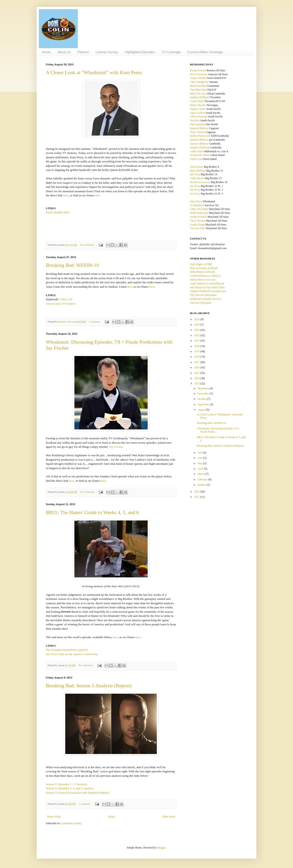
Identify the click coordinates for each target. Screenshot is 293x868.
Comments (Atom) (71, 823)
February (203, 479)
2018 (197, 357)
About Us (64, 52)
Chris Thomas (198, 221)
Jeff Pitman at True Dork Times (207, 287)
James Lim (196, 159)
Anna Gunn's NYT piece (61, 304)
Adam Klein (197, 151)
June (200, 458)
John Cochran (198, 113)
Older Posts (169, 817)
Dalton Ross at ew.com (203, 280)
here (66, 195)
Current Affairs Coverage (205, 52)
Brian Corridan (198, 86)
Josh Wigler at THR (201, 264)
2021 (197, 341)
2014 (197, 378)
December (203, 388)
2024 (197, 325)
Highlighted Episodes (140, 52)
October (202, 399)
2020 (197, 346)
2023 (197, 330)
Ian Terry (195, 174)
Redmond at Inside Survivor (206, 299)
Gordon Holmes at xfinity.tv (205, 276)
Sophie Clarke (198, 109)
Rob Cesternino (199, 74)
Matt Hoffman (198, 171)
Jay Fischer (116, 447)
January (202, 485)
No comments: (88, 245)
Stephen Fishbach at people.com (208, 291)
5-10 (69, 299)
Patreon (83, 52)
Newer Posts (54, 817)
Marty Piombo (198, 105)
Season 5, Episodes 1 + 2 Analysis (66, 784)
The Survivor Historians (203, 295)
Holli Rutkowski (199, 213)
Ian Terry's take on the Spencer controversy (72, 654)
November (204, 394)
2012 (197, 492)
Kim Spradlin (197, 124)
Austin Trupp (197, 225)
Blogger (161, 848)
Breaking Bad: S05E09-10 (72, 265)
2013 (197, 384)
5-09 (62, 299)
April (201, 469)
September (204, 404)
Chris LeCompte (199, 209)
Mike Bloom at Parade (202, 272)
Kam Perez (196, 201)
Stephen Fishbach (200, 97)
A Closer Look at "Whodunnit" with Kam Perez (94, 72)
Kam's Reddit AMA (58, 212)
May (200, 463)
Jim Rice (195, 120)
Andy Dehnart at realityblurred (207, 284)
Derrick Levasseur (200, 182)
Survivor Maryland (201, 303)
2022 (197, 335)
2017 (197, 362)
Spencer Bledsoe (199, 128)
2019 (197, 351)
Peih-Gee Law (198, 94)
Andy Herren (197, 178)
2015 (197, 373)
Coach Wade (197, 101)
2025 (197, 319)
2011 (197, 497)
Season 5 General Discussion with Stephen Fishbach (77, 793)
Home (46, 52)
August (202, 410)
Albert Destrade (199, 117)
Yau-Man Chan (198, 90)
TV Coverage (171, 52)
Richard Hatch (198, 70)
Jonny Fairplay (198, 78)
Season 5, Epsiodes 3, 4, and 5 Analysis (70, 788)
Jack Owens (197, 167)
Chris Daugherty (199, 82)
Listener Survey (107, 52)
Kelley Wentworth (200, 136)
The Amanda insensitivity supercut (67, 650)
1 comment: (95, 322)
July (200, 453)
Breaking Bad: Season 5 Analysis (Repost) (89, 686)
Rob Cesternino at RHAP (204, 268)
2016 (197, 367)
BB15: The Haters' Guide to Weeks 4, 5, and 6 (92, 512)
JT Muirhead (197, 205)
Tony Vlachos (198, 132)
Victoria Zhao (198, 228)
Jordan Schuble (198, 217)
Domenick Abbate (200, 155)
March (201, 474)
